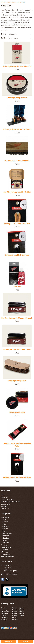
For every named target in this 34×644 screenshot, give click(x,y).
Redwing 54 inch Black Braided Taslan (17, 477)
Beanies (5, 522)
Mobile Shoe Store (7, 557)
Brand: (3, 34)
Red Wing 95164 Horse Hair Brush (17, 161)
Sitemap (4, 506)
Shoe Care (6, 536)
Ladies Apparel (6, 547)
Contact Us (5, 509)
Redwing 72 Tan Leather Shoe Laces (17, 224)
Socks (5, 540)
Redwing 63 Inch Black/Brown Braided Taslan (17, 445)
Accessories (5, 518)
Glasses (5, 529)
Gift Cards (6, 526)
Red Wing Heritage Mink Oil (17, 98)
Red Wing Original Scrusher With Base (17, 129)
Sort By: (4, 38)
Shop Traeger (6, 554)
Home (3, 495)
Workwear (5, 552)
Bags (4, 519)
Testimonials (5, 504)
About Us (4, 497)
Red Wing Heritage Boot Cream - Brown (17, 349)
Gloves (5, 531)
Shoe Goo (17, 286)
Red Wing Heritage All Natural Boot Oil (17, 66)
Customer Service (7, 499)
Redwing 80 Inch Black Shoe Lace (17, 255)
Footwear (4, 545)
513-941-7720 (13, 574)
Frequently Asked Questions (11, 502)
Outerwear (5, 550)
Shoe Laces (6, 538)
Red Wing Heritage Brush (17, 381)
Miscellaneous (7, 533)
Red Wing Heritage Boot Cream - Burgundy (17, 318)
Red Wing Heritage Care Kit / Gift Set (17, 192)
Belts (4, 524)
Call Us (26, 642)
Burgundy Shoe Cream (17, 412)
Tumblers (6, 543)
